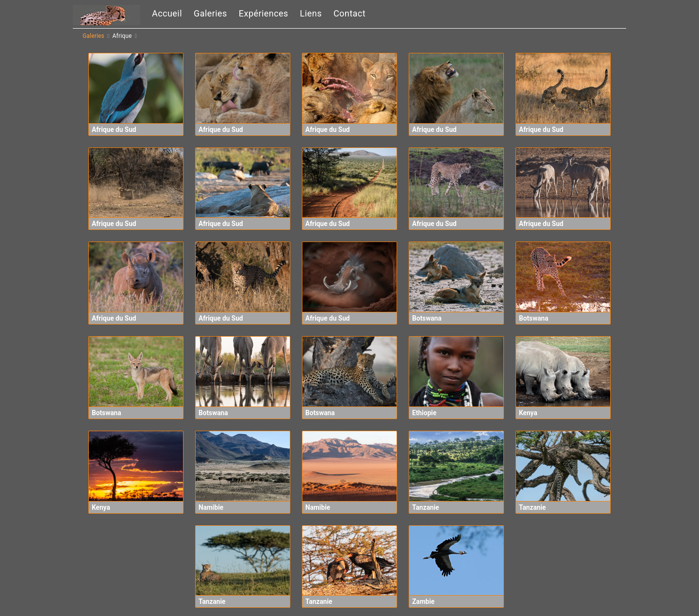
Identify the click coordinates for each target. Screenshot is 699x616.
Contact (349, 13)
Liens (311, 13)
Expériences (264, 13)
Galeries (210, 13)
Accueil (167, 13)
